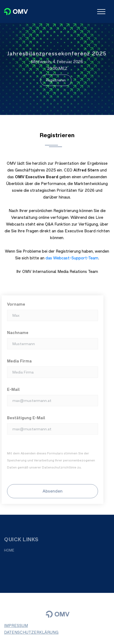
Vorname (15, 304)
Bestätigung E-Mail (25, 418)
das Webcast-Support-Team (72, 258)
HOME (9, 552)
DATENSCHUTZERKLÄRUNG (31, 634)
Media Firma (18, 361)
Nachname (16, 333)
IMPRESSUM (16, 627)
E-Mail (12, 389)
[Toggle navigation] (101, 12)
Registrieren (55, 80)
